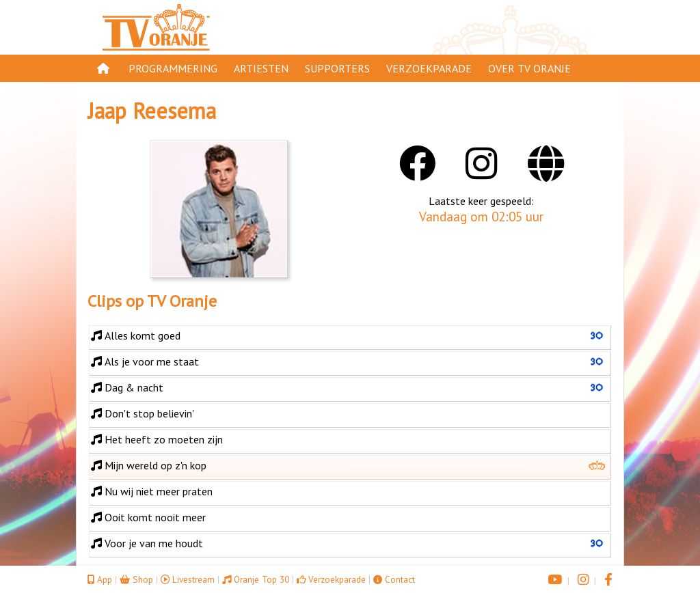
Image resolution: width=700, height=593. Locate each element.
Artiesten (261, 68)
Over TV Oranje (529, 68)
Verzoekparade (429, 68)
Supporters (337, 68)
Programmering (173, 68)
